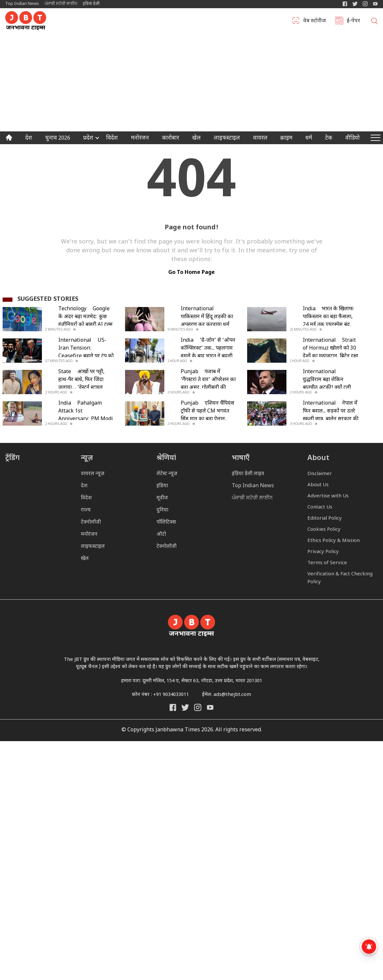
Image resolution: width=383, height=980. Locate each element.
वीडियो (353, 139)
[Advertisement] (191, 82)
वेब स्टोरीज (315, 21)
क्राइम (286, 139)
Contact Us (320, 507)
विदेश (112, 139)
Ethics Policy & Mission (334, 541)
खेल (196, 139)
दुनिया (162, 510)
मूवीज (162, 498)
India (309, 309)
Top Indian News (22, 4)
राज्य (86, 510)
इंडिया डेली (91, 4)
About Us (318, 485)
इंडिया (162, 486)
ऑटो (161, 535)
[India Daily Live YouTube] (210, 707)
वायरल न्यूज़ (93, 474)
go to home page (191, 273)
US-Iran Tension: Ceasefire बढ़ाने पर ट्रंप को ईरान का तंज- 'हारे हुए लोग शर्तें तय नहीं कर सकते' (86, 356)
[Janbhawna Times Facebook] (345, 4)
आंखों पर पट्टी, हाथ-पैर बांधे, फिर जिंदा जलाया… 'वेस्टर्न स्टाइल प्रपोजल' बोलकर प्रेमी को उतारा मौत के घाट (82, 388)
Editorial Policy (325, 519)
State (65, 372)
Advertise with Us (328, 496)
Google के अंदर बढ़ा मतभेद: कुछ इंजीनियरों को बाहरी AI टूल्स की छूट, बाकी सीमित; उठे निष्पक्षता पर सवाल (85, 325)
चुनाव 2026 (58, 139)
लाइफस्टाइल (93, 547)
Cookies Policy (324, 530)
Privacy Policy (323, 552)
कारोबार (171, 139)
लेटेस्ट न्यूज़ (167, 474)
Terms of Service (327, 563)
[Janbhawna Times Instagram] (365, 4)
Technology (72, 309)
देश (29, 139)
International (197, 309)
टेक (329, 139)
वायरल (260, 139)
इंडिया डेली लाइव (248, 474)
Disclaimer (320, 474)
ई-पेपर (353, 21)
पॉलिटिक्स (166, 522)
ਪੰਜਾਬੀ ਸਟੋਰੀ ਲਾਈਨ (61, 4)
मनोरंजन (140, 139)
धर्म (309, 139)
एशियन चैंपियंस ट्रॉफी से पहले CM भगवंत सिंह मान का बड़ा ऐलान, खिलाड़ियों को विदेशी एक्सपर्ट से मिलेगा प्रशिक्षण (209, 419)
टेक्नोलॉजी (91, 522)
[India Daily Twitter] (355, 4)
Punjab (190, 372)
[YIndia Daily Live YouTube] (375, 4)
